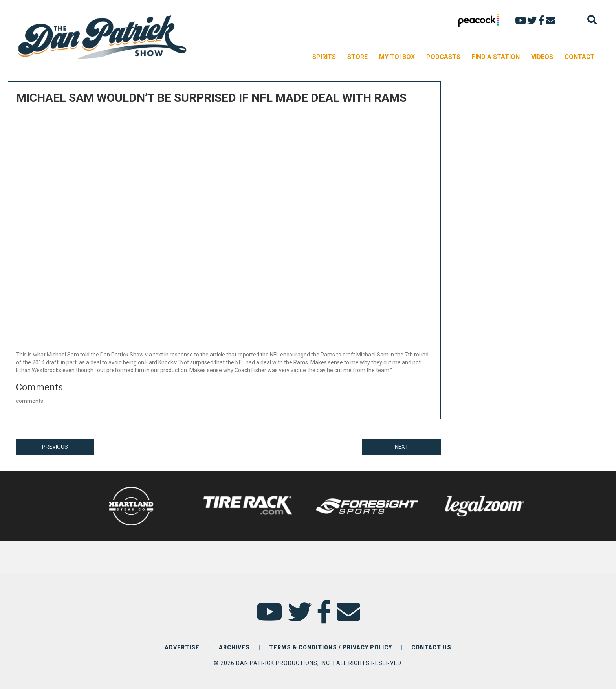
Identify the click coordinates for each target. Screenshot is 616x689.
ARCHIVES (234, 647)
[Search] (592, 20)
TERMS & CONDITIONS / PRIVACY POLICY (331, 647)
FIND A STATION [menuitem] (496, 57)
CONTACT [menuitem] (580, 57)
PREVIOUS (55, 447)
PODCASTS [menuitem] (443, 57)
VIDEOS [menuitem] (542, 57)
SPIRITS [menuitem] (324, 57)
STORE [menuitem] (357, 57)
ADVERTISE (182, 647)
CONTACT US (431, 647)
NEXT (402, 447)
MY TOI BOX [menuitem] (397, 57)
